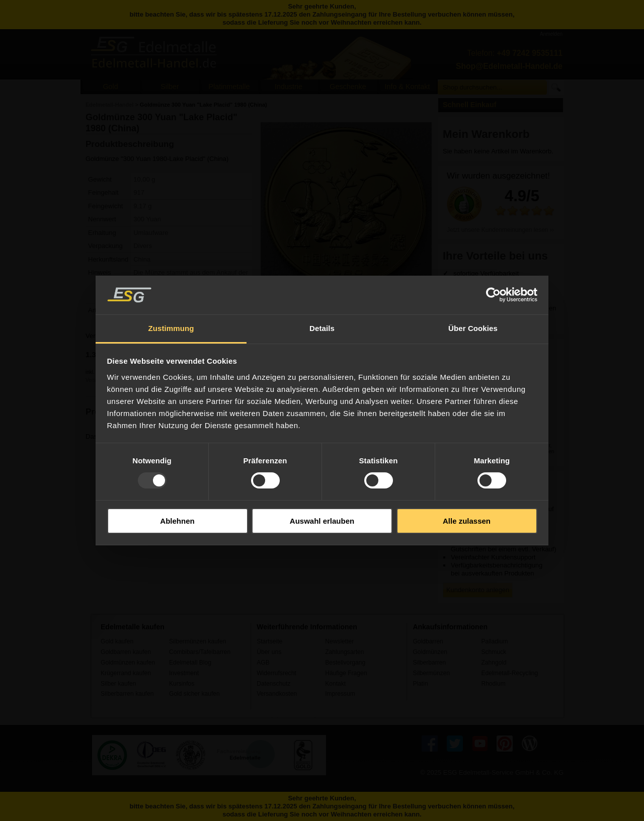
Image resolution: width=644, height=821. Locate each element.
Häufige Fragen (346, 673)
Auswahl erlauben (322, 521)
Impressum (340, 694)
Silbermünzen (431, 673)
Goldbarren (428, 641)
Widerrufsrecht (276, 673)
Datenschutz (273, 684)
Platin (420, 684)
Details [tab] (322, 328)
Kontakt (335, 684)
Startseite (269, 641)
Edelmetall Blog (190, 663)
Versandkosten (277, 694)
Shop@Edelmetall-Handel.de (509, 66)
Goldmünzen (430, 652)
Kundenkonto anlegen (478, 590)
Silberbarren (429, 663)
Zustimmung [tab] (171, 328)
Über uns (269, 652)
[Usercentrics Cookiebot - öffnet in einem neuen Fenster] (493, 295)
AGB (263, 663)
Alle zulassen (467, 521)
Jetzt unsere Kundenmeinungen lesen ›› (500, 230)
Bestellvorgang (345, 663)
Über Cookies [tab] (473, 328)
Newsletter (339, 641)
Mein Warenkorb (486, 134)
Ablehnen (177, 521)
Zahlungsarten (344, 652)
